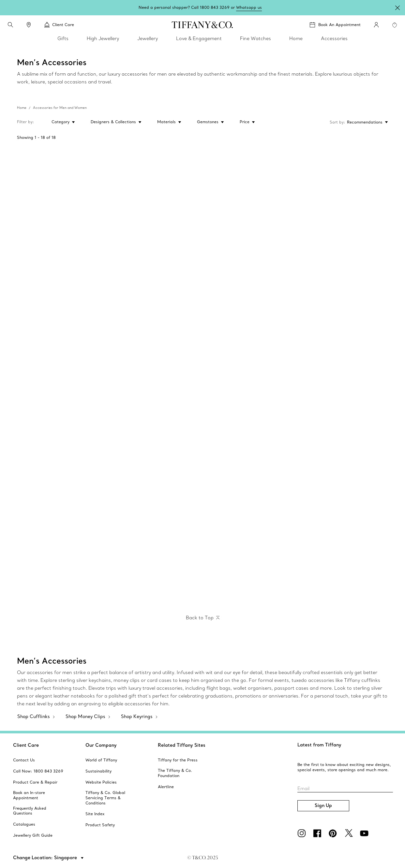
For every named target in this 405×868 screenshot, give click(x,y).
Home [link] (296, 38)
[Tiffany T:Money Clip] (62, 192)
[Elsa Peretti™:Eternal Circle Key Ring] (156, 467)
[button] (10, 25)
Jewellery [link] (148, 38)
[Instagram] (303, 833)
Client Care (26, 745)
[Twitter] (350, 833)
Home (22, 108)
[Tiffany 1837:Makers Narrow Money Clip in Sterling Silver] (62, 284)
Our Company (101, 745)
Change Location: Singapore (46, 858)
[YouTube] (365, 833)
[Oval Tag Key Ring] (62, 376)
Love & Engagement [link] (199, 38)
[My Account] (376, 25)
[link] (29, 25)
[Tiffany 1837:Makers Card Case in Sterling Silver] (156, 284)
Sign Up (323, 805)
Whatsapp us (249, 7)
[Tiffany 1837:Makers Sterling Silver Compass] (343, 467)
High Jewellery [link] (103, 38)
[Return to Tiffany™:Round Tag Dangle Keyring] (343, 376)
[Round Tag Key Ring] (156, 376)
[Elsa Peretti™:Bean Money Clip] (249, 192)
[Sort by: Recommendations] (367, 122)
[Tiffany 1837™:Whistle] (249, 467)
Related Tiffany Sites (182, 745)
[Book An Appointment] (335, 25)
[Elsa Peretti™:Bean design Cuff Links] (156, 559)
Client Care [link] (59, 25)
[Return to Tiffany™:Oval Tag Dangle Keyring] (249, 376)
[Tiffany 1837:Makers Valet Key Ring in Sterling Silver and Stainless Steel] (62, 467)
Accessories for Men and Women (60, 108)
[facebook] (318, 833)
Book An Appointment (339, 25)
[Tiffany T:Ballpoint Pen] (249, 284)
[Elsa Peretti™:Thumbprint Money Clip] (343, 192)
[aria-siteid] (24, 760)
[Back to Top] (203, 618)
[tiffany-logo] (202, 25)
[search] (10, 25)
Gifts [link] (63, 38)
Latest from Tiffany (319, 745)
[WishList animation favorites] (395, 25)
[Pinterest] (334, 833)
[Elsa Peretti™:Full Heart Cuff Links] (62, 559)
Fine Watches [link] (255, 38)
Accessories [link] (334, 38)
